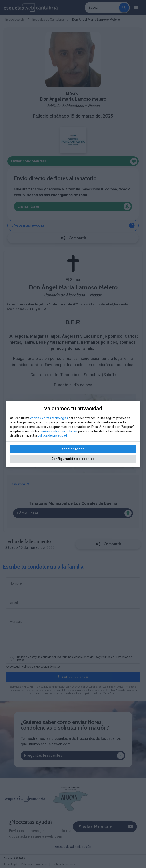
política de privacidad (52, 435)
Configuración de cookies (73, 459)
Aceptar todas (73, 449)
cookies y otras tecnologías (49, 418)
